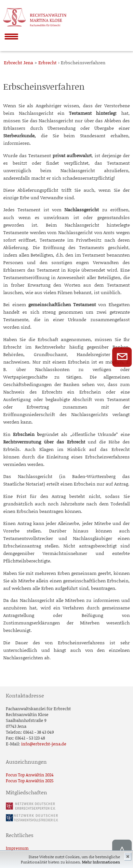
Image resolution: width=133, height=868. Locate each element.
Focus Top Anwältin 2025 (30, 781)
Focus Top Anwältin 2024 (30, 775)
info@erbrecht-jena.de (44, 744)
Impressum (17, 848)
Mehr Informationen (101, 862)
